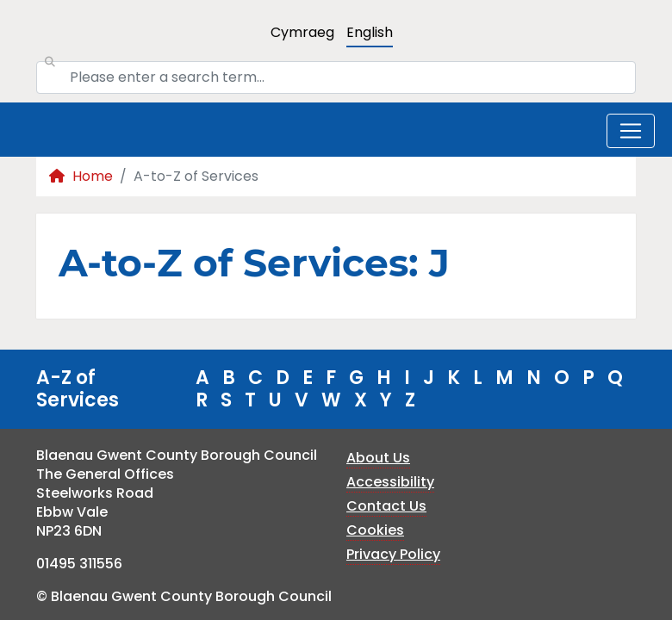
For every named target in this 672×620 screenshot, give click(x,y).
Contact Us (386, 506)
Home (81, 176)
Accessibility (390, 482)
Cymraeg (302, 32)
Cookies (375, 530)
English (370, 32)
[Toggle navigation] (631, 131)
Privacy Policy (393, 554)
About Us (378, 458)
